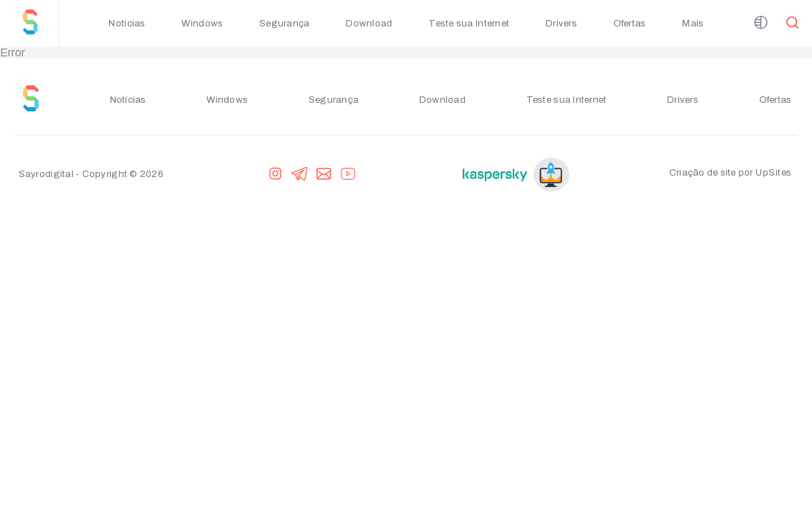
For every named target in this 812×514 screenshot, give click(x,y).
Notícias (127, 23)
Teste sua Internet (469, 23)
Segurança (284, 23)
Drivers (561, 23)
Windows (202, 23)
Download (369, 23)
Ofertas (630, 23)
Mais (693, 23)
